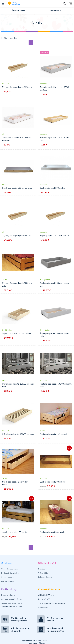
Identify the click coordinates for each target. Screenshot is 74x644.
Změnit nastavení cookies (12, 609)
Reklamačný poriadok (10, 576)
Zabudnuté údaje (45, 580)
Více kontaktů (44, 610)
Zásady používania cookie (12, 606)
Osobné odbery (7, 580)
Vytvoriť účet (43, 576)
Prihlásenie (43, 572)
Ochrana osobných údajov (12, 602)
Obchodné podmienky (10, 572)
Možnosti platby (7, 584)
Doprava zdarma (8, 598)
